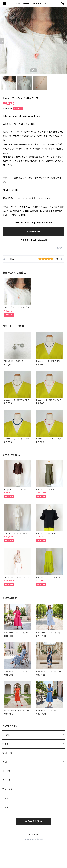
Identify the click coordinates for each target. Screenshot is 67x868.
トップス (6, 735)
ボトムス (6, 771)
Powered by (34, 840)
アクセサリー (8, 789)
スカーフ (6, 780)
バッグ (5, 798)
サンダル (6, 807)
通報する (60, 248)
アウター (6, 744)
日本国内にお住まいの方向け (34, 240)
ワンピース (7, 753)
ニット (5, 762)
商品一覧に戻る (34, 821)
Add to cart (33, 231)
